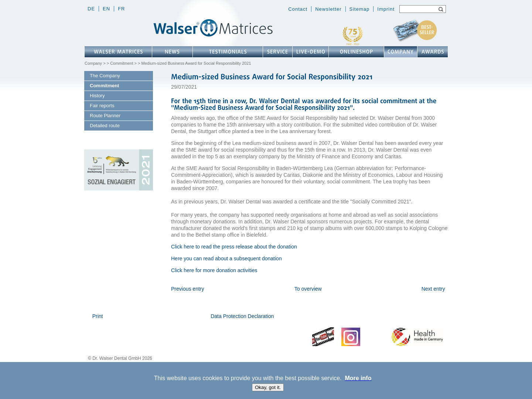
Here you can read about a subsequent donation (226, 258)
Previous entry (187, 289)
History (97, 96)
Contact (298, 9)
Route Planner (105, 116)
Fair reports (102, 106)
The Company (105, 76)
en (106, 9)
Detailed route (105, 126)
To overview (308, 289)
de (91, 9)
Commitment (122, 63)
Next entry (433, 289)
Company (93, 63)
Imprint (386, 9)
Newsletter (328, 9)
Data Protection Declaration (242, 316)
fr (121, 9)
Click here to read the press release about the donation (234, 247)
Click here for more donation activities (214, 270)
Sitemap (360, 9)
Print (98, 316)
